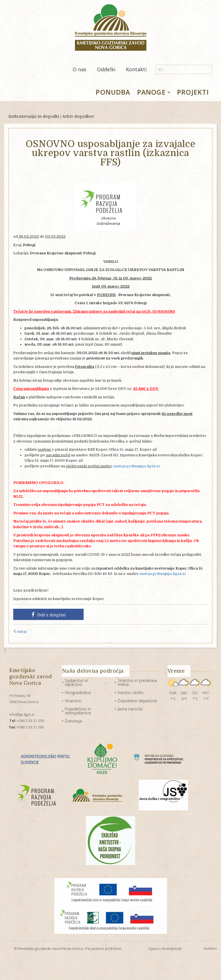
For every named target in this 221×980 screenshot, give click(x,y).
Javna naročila (130, 709)
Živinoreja (73, 721)
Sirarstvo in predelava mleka (137, 682)
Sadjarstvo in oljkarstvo (76, 682)
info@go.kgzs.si (22, 714)
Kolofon (210, 948)
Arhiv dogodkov (78, 116)
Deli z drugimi (49, 615)
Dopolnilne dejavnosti (137, 701)
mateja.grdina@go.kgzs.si (137, 466)
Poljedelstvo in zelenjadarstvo (78, 711)
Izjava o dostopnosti (165, 948)
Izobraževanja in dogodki (34, 116)
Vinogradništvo (78, 693)
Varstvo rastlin (130, 693)
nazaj (20, 631)
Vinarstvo (73, 701)
